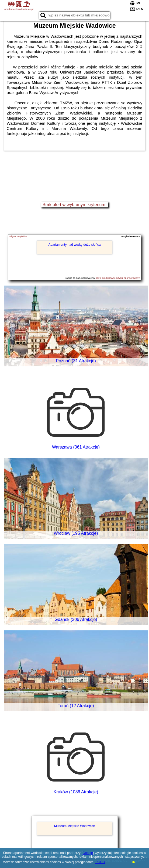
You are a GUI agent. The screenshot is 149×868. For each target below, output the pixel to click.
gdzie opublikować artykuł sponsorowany (117, 278)
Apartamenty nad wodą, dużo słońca (74, 245)
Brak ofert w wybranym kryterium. (74, 205)
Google (88, 853)
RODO (100, 862)
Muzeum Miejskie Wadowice (74, 826)
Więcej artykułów (18, 237)
